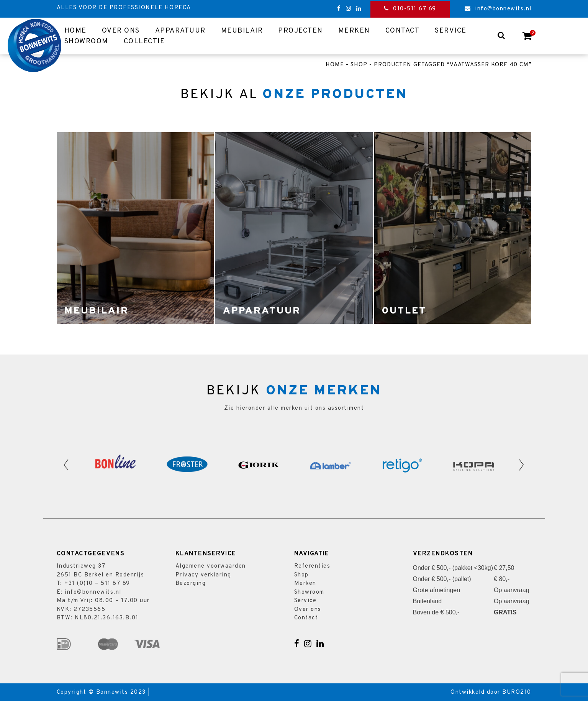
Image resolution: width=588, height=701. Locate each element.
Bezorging (191, 584)
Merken (354, 31)
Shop (359, 65)
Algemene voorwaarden (211, 566)
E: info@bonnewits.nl (89, 592)
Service (451, 31)
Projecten (301, 31)
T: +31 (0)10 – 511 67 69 (93, 584)
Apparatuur (180, 31)
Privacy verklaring (203, 575)
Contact (403, 31)
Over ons (121, 31)
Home (75, 31)
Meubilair (242, 31)
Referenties (312, 566)
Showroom (86, 42)
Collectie (144, 42)
